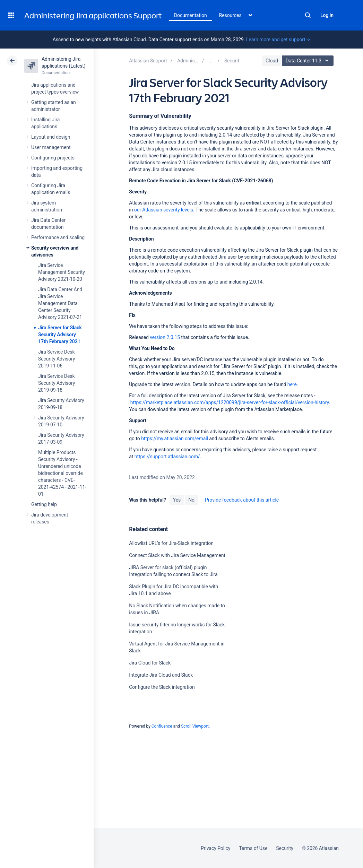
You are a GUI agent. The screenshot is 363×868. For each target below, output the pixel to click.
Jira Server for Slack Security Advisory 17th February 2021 (60, 335)
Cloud (272, 61)
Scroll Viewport (195, 726)
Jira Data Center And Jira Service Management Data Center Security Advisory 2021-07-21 (60, 303)
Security (285, 848)
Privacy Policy (215, 848)
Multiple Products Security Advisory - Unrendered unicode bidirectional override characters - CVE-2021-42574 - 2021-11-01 (62, 473)
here (292, 384)
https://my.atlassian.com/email (175, 439)
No (191, 500)
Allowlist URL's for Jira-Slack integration (171, 543)
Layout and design (51, 137)
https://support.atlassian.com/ (167, 457)
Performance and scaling (58, 237)
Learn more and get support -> (278, 40)
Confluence (162, 726)
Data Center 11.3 (309, 61)
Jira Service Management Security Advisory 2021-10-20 (62, 272)
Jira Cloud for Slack (150, 663)
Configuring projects (53, 158)
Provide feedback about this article (242, 500)
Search (308, 15)
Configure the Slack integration (162, 687)
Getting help (44, 504)
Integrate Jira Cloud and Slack (161, 675)
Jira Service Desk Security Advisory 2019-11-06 (57, 359)
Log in (327, 15)
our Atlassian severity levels (164, 210)
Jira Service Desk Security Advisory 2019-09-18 (57, 383)
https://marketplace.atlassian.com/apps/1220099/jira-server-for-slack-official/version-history (230, 402)
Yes (177, 500)
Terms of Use (253, 848)
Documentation (191, 15)
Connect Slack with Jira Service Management (177, 555)
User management (51, 147)
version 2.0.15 (165, 337)
